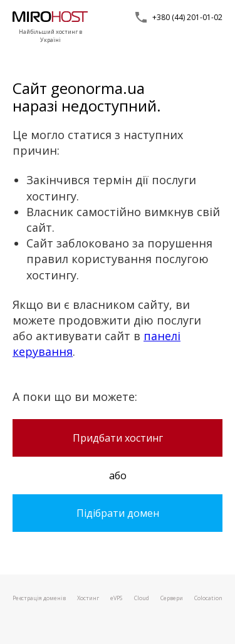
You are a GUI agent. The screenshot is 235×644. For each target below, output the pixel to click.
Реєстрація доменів (39, 598)
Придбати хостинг (118, 438)
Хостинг (88, 598)
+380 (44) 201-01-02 (187, 17)
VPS (116, 598)
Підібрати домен (118, 513)
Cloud (142, 598)
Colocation (208, 598)
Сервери (172, 598)
